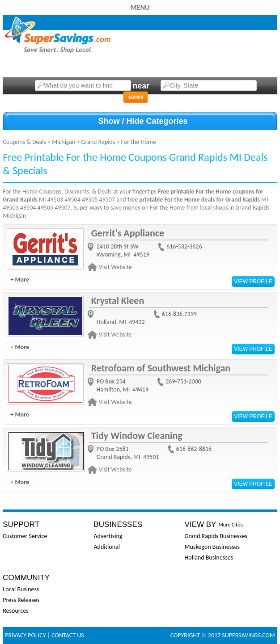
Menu (140, 7)
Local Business (21, 589)
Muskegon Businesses (212, 547)
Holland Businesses (209, 558)
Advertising (108, 536)
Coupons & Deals (24, 142)
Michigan (64, 142)
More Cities (231, 525)
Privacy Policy (25, 635)
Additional (106, 547)
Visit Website (115, 267)
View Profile (253, 282)
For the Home (139, 142)
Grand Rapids (98, 142)
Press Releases (21, 600)
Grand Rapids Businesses (216, 536)
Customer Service (25, 536)
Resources (16, 611)
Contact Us (68, 635)
